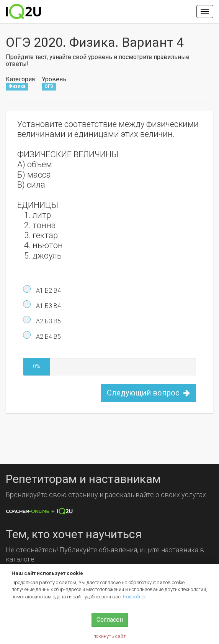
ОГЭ (49, 86)
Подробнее (135, 597)
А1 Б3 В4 (48, 306)
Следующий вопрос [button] (148, 393)
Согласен (110, 620)
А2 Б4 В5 (48, 337)
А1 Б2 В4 (48, 291)
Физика (17, 86)
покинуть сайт (110, 636)
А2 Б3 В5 (48, 321)
